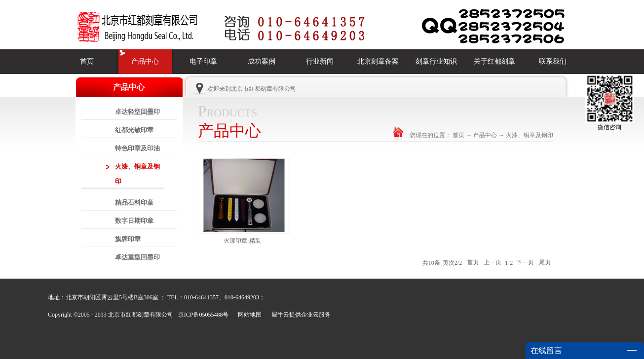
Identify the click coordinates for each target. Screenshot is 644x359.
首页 (87, 61)
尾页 (545, 263)
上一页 (492, 263)
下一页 (525, 263)
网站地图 (248, 315)
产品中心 (485, 135)
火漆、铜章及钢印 (530, 135)
